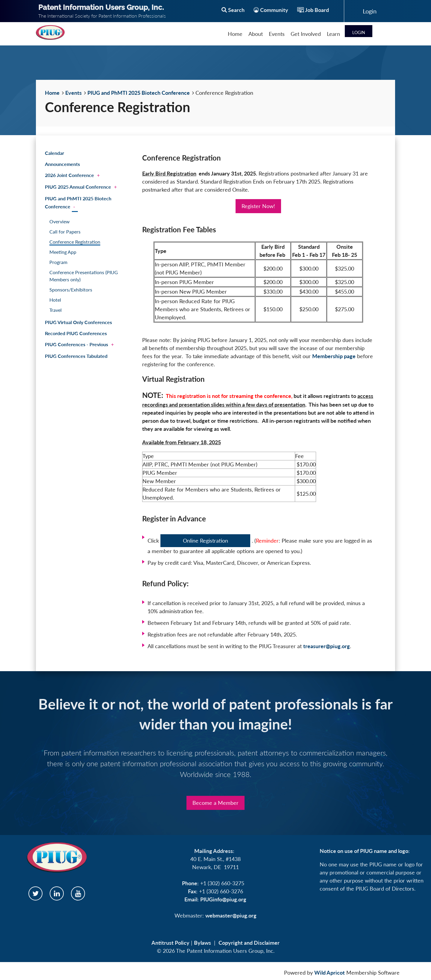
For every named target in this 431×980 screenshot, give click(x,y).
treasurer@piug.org (327, 646)
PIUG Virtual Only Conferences (78, 322)
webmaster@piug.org (231, 915)
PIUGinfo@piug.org (223, 899)
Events (73, 93)
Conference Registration (75, 242)
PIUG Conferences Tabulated (76, 356)
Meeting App (63, 252)
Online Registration (205, 541)
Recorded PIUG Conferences (76, 333)
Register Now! (258, 206)
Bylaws (202, 943)
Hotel (55, 300)
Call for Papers (65, 232)
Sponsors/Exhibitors (71, 290)
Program (58, 262)
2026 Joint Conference (69, 175)
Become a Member (215, 803)
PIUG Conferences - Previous (76, 344)
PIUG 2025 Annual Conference (78, 187)
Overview (60, 221)
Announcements (62, 164)
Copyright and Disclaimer (249, 943)
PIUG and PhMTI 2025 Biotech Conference (139, 93)
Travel (56, 310)
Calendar (54, 153)
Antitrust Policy (170, 943)
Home (52, 93)
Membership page (334, 356)
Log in (370, 11)
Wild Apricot (330, 973)
